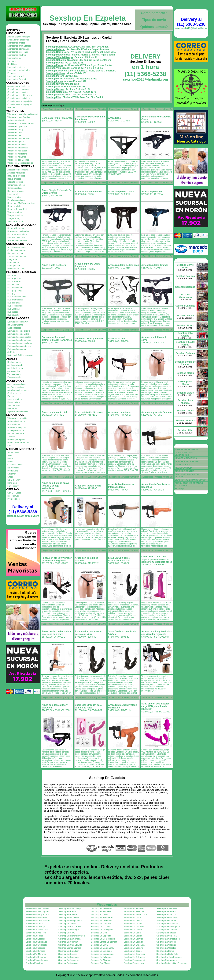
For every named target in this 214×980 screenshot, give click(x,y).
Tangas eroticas (15, 212)
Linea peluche (14, 265)
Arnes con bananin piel (54, 412)
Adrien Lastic (13, 452)
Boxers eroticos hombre (18, 231)
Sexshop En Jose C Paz (37, 930)
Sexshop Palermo (56, 49)
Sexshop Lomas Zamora (70, 948)
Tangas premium (15, 215)
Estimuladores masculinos (20, 343)
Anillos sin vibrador (16, 421)
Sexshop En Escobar (35, 939)
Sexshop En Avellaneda (37, 960)
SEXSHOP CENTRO (185, 471)
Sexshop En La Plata (101, 927)
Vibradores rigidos (16, 142)
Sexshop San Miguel (101, 963)
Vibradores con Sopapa (18, 160)
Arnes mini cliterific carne (89, 412)
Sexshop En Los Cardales (38, 921)
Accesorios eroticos (16, 384)
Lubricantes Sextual (17, 79)
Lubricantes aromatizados (19, 46)
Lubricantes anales (16, 43)
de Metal (11, 352)
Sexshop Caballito (56, 60)
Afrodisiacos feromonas (18, 390)
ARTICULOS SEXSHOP (186, 449)
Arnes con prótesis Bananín (156, 412)
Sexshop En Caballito (166, 948)
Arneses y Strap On (17, 427)
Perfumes (12, 73)
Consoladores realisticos (19, 98)
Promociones (13, 499)
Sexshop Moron (55, 76)
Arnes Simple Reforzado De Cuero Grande (57, 192)
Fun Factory (13, 486)
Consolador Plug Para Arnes (57, 118)
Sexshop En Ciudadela (36, 945)
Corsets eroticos (15, 188)
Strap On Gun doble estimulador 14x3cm (119, 559)
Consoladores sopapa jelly (20, 101)
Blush (10, 459)
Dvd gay (11, 294)
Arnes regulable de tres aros (124, 265)
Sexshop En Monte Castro (136, 914)
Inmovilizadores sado (17, 256)
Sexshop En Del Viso (133, 939)
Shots (10, 477)
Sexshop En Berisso (68, 954)
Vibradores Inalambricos (19, 139)
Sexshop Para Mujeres (185, 402)
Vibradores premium (17, 145)
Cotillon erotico (14, 393)
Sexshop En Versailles (101, 908)
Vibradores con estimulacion (20, 123)
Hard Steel (12, 483)
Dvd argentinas (14, 278)
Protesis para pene (16, 440)
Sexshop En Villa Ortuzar (70, 927)
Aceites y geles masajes (19, 37)
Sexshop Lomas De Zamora (104, 942)
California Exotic (15, 465)
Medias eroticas (15, 197)
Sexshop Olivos (55, 84)
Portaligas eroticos (16, 200)
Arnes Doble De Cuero (54, 265)
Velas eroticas (14, 405)
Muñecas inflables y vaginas (20, 355)
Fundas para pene (16, 433)
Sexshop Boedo (55, 63)
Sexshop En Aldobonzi (134, 960)
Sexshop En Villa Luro (167, 914)
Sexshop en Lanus (67, 924)
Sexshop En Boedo (133, 951)
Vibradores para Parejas (19, 117)
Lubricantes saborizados (19, 70)
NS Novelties (13, 468)
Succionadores (14, 328)
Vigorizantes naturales (18, 411)
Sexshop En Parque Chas (38, 914)
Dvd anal (11, 275)
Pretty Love (13, 471)
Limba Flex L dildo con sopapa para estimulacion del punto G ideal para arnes (157, 559)
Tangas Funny (14, 218)
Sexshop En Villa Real (36, 933)
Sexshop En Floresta (166, 933)
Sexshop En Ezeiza (133, 936)
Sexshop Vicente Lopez (59, 95)
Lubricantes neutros (17, 55)
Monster (11, 107)
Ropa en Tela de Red (17, 209)
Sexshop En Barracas (68, 957)
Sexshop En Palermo (68, 914)
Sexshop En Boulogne (101, 951)
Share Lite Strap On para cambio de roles (88, 706)
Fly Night (11, 61)
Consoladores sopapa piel (19, 104)
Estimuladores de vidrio (18, 334)
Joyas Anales (14, 371)
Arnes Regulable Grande (155, 265)
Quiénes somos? (154, 27)
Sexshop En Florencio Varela (72, 936)
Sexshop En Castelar (166, 945)
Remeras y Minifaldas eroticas (21, 203)
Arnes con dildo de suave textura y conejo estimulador (55, 486)
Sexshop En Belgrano (36, 957)
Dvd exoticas (13, 284)
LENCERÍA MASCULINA (187, 461)
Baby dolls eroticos (16, 176)
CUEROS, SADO (183, 465)
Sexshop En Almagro (101, 960)
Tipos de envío (154, 20)
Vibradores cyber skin (17, 126)
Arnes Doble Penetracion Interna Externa (122, 486)
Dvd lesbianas (14, 303)
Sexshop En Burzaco (35, 951)
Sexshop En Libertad (166, 921)
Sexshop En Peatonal (134, 911)
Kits (9, 446)
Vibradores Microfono (17, 154)
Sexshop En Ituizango (68, 930)
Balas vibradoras (15, 325)
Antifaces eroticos (16, 387)
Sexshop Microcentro (58, 55)
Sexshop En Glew (66, 933)
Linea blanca (13, 262)
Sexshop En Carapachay (103, 948)
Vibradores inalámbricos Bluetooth (23, 114)
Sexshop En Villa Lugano (37, 911)
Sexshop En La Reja (35, 927)
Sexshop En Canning (133, 948)
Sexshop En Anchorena (69, 960)
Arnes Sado (114, 118)
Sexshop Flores (55, 65)
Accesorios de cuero (17, 247)
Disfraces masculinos (17, 234)
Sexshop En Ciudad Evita (70, 945)
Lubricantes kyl (14, 58)
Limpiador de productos (18, 40)
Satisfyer (11, 474)
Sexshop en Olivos (100, 914)
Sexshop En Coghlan (68, 942)
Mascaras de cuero (16, 269)
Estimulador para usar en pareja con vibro (89, 633)
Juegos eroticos (15, 399)
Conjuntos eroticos (16, 185)
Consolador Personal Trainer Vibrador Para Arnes (57, 339)
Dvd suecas (13, 312)
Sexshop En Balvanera (102, 957)
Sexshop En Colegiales (36, 942)
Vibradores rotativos (17, 157)
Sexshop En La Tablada (168, 924)
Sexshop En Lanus (34, 924)
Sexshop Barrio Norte (58, 52)
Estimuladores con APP (18, 322)
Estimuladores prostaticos (19, 346)
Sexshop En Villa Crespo (70, 908)
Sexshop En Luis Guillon (168, 917)
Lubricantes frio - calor (18, 52)
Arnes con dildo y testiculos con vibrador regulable (157, 633)
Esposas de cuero (16, 253)
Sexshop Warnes (55, 89)
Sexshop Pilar (54, 97)
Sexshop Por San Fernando (169, 957)
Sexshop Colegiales (57, 92)
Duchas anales (14, 362)
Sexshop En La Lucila (134, 927)
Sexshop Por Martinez (36, 954)
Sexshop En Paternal (166, 911)
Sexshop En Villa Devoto (37, 908)
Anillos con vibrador (17, 120)
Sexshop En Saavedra (167, 908)
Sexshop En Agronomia (167, 960)
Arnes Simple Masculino (121, 192)
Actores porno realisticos (19, 86)
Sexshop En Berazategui (103, 954)
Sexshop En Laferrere (101, 924)
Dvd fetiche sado (15, 288)
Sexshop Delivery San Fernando (172, 963)
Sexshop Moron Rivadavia (60, 79)
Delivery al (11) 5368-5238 (23, 509)
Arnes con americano (120, 412)
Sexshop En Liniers (133, 921)
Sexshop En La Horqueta (168, 927)
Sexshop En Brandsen (69, 951)
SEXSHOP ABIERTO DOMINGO (190, 480)
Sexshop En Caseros (35, 948)
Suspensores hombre (17, 240)
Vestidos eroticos (15, 221)
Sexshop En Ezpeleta (88, 18)
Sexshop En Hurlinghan (102, 930)
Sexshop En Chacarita (134, 945)
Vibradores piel (14, 135)
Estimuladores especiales (19, 337)
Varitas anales (14, 374)
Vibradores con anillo (17, 418)
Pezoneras (12, 408)
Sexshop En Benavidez (135, 954)
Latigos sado (13, 259)
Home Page (46, 105)
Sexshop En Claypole (166, 942)
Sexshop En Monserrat (36, 917)
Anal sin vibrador (15, 368)
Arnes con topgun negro (88, 486)
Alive (10, 456)
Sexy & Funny (14, 480)
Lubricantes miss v (16, 67)
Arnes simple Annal (152, 192)
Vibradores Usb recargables (20, 163)
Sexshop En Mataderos (102, 917)
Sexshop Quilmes (56, 73)
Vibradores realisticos (17, 151)
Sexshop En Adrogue (35, 963)
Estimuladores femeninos (19, 340)
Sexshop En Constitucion (168, 939)
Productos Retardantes (18, 443)
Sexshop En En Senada (69, 939)
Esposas (11, 396)
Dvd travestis (13, 315)
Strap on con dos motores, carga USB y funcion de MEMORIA (156, 706)
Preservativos (14, 402)
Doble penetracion (16, 430)
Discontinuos (13, 496)
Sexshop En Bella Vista (167, 954)
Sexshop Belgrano (56, 47)
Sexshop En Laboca (133, 924)
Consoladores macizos (18, 89)
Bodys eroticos (14, 179)
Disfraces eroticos (16, 191)
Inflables (11, 437)
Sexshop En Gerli (99, 933)
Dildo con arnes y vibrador (89, 339)
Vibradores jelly (15, 132)
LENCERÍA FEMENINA (186, 458)
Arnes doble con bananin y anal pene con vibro (56, 633)
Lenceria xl (12, 194)
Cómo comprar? (154, 13)
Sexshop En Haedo (133, 930)
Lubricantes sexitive (17, 76)
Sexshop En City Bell (101, 945)
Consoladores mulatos (18, 92)
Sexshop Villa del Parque (60, 57)
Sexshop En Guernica (167, 930)
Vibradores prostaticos (18, 148)
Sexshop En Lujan (132, 917)
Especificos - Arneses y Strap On (58, 109)
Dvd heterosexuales (17, 297)
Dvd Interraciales (15, 300)
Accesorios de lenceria (18, 170)
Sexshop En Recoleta (101, 911)
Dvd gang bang (15, 291)
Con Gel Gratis (14, 493)
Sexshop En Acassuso (69, 963)
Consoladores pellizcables (20, 95)
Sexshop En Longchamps (70, 921)
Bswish (11, 462)
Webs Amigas (107, 905)
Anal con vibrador (16, 365)
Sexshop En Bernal (165, 951)
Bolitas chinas (14, 424)
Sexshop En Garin (132, 933)
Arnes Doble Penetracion (89, 192)
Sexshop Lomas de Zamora (61, 71)
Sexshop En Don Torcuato (103, 939)
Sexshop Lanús (55, 81)
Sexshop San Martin (57, 87)
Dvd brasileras (14, 281)
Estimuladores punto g (18, 349)
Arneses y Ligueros (16, 173)
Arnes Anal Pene (117, 339)
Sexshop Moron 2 (185, 421)
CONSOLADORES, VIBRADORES (184, 454)
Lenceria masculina (16, 237)
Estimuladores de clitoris (19, 331)
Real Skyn (12, 64)
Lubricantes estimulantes (19, 49)
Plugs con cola (14, 377)
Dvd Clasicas (13, 309)
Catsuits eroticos (15, 182)
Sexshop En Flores (34, 936)
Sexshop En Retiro (67, 911)
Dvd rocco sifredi (15, 306)
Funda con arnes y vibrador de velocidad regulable (57, 559)
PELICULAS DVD (183, 468)
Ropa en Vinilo (14, 206)
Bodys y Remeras (16, 228)
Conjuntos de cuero (16, 250)
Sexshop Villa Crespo (58, 68)
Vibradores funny (15, 129)
